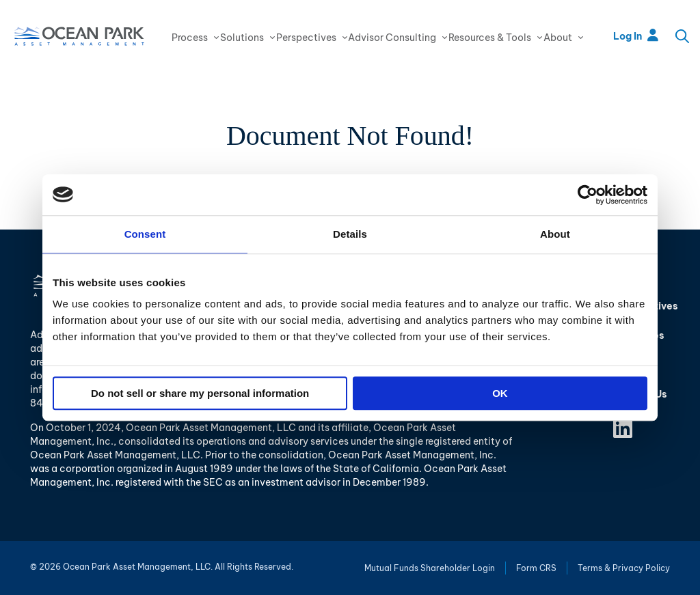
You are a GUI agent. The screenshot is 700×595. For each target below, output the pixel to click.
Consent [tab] (145, 234)
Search (682, 36)
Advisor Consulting (392, 38)
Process (190, 38)
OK (500, 393)
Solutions (242, 38)
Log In (636, 36)
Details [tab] (350, 234)
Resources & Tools (490, 38)
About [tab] (555, 234)
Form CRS (536, 568)
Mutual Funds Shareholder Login (430, 568)
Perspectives (306, 38)
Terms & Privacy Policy (624, 568)
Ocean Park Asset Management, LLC (79, 36)
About (558, 38)
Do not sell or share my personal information (200, 393)
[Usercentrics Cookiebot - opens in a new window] (588, 195)
